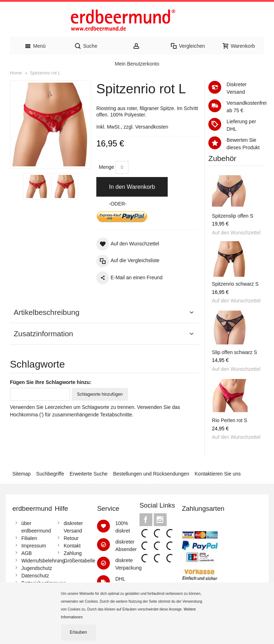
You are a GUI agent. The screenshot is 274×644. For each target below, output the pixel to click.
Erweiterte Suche (89, 474)
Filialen (29, 538)
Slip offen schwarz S (235, 352)
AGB (27, 553)
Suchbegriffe (50, 474)
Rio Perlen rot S (230, 420)
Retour (71, 538)
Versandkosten (152, 127)
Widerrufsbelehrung (43, 561)
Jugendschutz (37, 568)
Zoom (51, 124)
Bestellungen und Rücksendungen (151, 474)
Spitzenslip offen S (233, 216)
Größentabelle (79, 561)
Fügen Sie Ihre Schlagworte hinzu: (51, 382)
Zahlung (73, 553)
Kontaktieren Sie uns (218, 474)
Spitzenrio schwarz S (235, 284)
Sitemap (22, 474)
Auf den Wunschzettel (236, 233)
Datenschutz (35, 576)
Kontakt (72, 546)
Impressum (34, 546)
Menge (106, 167)
